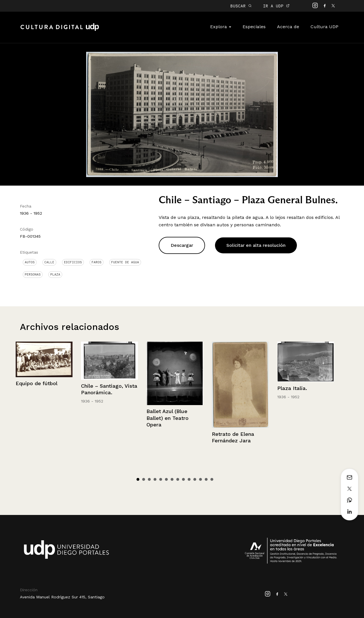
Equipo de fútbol (37, 383)
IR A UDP (276, 6)
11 (195, 479)
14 (212, 479)
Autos (30, 262)
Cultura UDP (324, 27)
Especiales (254, 27)
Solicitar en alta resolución (256, 245)
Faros (97, 262)
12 (200, 479)
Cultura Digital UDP (60, 30)
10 (189, 479)
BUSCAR (241, 6)
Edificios (73, 262)
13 (206, 479)
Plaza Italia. (292, 388)
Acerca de (288, 27)
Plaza (55, 274)
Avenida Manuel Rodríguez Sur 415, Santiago (62, 597)
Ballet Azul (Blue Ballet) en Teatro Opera (167, 418)
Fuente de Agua (125, 262)
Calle (49, 262)
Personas (33, 274)
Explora (221, 27)
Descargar (182, 245)
